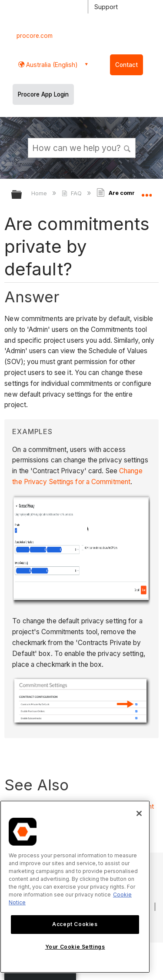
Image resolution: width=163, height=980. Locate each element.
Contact (126, 65)
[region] (75, 887)
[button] (127, 147)
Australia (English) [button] (51, 65)
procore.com (35, 36)
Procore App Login (43, 94)
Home (40, 193)
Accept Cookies (75, 924)
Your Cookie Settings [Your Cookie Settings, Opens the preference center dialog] (75, 947)
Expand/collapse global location (146, 192)
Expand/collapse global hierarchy (22, 195)
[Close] (139, 813)
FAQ (72, 193)
